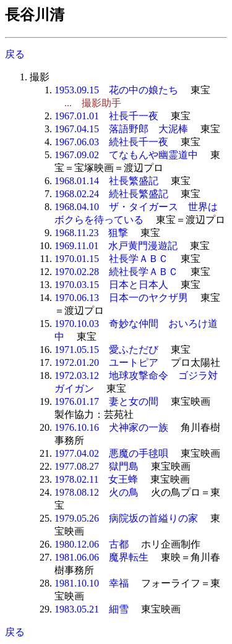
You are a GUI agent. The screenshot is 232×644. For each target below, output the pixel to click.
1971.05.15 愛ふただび (106, 350)
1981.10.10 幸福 (92, 583)
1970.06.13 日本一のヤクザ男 (121, 298)
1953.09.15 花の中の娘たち (116, 90)
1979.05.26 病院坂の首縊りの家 (126, 518)
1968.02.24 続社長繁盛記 (111, 194)
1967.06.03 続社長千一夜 (111, 142)
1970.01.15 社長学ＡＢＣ (111, 259)
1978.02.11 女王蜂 (96, 479)
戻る (15, 54)
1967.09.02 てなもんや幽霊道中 (126, 155)
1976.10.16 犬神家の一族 (111, 427)
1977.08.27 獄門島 (97, 466)
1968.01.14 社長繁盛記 (106, 181)
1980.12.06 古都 (92, 544)
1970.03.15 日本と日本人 (111, 285)
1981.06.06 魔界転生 (101, 557)
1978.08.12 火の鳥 (97, 492)
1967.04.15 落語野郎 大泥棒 (121, 129)
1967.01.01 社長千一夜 (106, 116)
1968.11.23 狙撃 (91, 233)
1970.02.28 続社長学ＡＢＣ (116, 272)
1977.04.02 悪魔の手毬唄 (111, 453)
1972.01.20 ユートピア (106, 362)
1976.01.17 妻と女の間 (106, 401)
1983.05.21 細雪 (92, 609)
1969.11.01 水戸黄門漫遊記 (116, 246)
